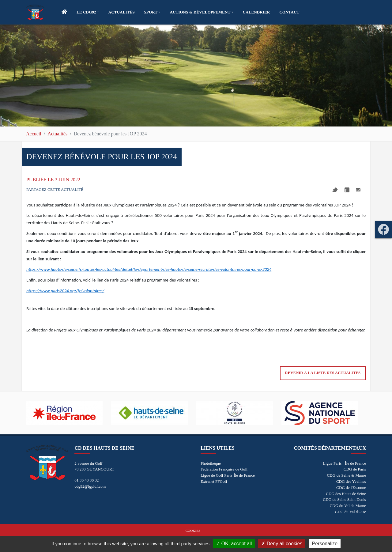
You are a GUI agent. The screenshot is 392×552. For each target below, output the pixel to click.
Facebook (347, 190)
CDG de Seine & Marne (347, 475)
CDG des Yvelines (351, 481)
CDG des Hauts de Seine (346, 494)
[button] (88, 12)
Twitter (335, 190)
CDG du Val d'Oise (351, 512)
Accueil (34, 134)
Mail (358, 190)
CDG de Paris (355, 469)
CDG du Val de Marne (348, 506)
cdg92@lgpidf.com (90, 486)
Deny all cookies (282, 544)
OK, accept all (234, 544)
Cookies (193, 531)
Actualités (57, 134)
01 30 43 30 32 (87, 480)
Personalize (325, 544)
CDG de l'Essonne (351, 488)
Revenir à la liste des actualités (323, 373)
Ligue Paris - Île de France (345, 463)
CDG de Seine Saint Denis (344, 499)
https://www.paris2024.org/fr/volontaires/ (65, 291)
